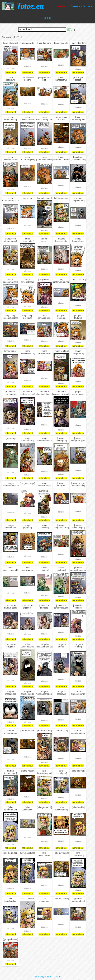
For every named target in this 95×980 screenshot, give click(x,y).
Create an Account (81, 6)
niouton (11, 68)
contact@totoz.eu (43, 977)
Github (57, 977)
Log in (47, 18)
